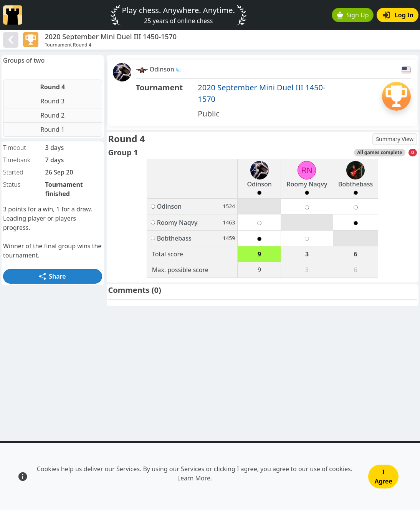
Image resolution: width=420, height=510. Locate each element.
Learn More (194, 478)
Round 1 (52, 130)
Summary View (395, 139)
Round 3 (52, 101)
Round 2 (52, 115)
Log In (398, 15)
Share (53, 276)
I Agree (384, 477)
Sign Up (353, 15)
